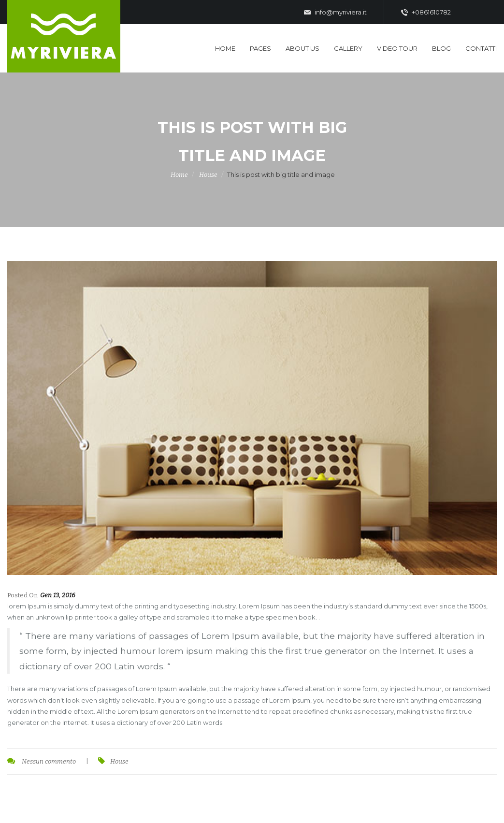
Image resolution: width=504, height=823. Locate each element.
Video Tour (397, 48)
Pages (260, 48)
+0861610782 (426, 13)
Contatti (481, 48)
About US (302, 48)
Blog (441, 48)
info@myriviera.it (335, 13)
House (208, 175)
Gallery (348, 48)
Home (225, 48)
